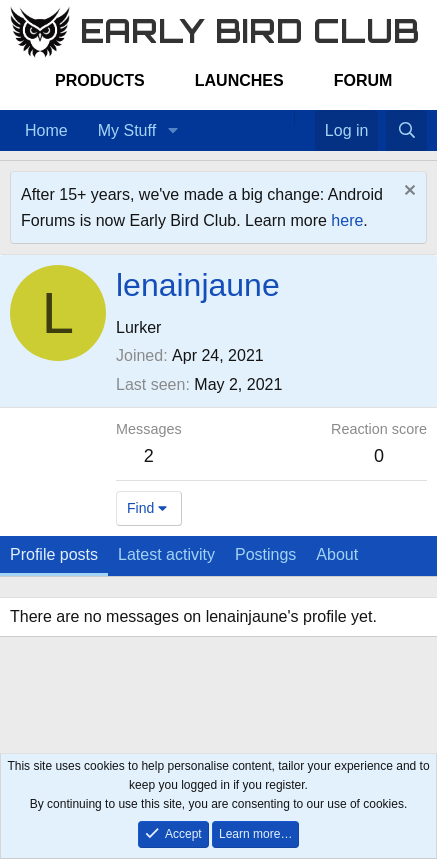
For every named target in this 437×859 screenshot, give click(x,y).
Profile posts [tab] (54, 554)
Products (100, 80)
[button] (172, 131)
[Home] (284, 118)
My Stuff (127, 130)
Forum (363, 80)
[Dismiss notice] (407, 192)
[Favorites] (304, 118)
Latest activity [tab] (166, 554)
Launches (239, 80)
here (347, 220)
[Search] (406, 131)
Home (46, 130)
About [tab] (337, 554)
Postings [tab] (265, 554)
